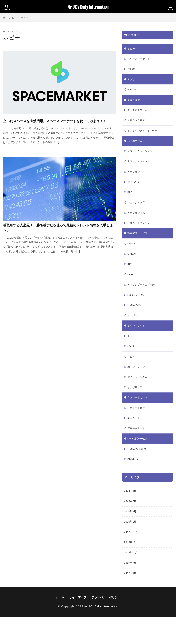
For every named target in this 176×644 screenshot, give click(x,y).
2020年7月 (131, 524)
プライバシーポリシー (106, 624)
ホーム (60, 624)
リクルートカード (139, 427)
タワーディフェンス (140, 168)
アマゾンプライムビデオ (143, 297)
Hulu (130, 286)
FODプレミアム (138, 308)
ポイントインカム (139, 394)
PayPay (132, 92)
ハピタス (133, 373)
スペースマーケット (140, 60)
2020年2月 (131, 535)
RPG (130, 200)
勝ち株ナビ (135, 71)
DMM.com (134, 481)
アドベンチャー (138, 189)
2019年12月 (132, 556)
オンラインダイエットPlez (145, 135)
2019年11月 (132, 567)
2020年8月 (131, 513)
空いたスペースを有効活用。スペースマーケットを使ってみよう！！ (59, 124)
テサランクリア (138, 125)
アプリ (132, 81)
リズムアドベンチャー (142, 232)
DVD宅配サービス (139, 459)
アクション (135, 178)
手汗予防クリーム (139, 114)
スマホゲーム (136, 146)
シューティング (138, 211)
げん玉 (132, 362)
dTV (130, 276)
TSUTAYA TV (136, 319)
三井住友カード (138, 448)
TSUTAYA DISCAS (140, 470)
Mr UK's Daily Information (88, 7)
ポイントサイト (138, 340)
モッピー (133, 351)
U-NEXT (133, 265)
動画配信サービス (139, 243)
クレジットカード (139, 416)
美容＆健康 (135, 103)
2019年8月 (131, 599)
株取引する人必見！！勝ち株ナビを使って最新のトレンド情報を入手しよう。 (59, 237)
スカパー (133, 330)
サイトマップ (78, 624)
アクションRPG (138, 222)
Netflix (132, 254)
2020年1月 (131, 545)
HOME (11, 18)
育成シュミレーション (142, 157)
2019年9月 (131, 589)
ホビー (24, 18)
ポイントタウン (138, 384)
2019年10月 (132, 578)
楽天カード (135, 438)
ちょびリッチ (136, 405)
